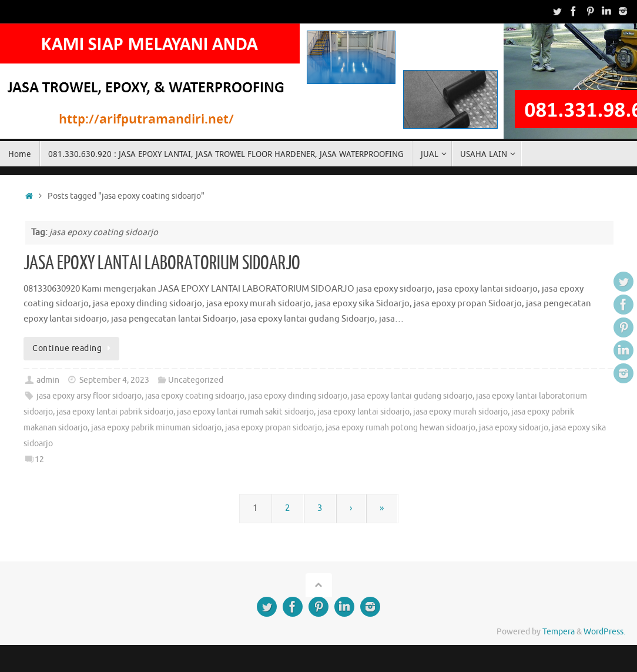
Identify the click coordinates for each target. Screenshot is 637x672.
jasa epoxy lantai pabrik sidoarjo (115, 412)
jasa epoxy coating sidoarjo (195, 396)
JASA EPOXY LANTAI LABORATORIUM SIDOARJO (162, 263)
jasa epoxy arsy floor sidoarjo (89, 396)
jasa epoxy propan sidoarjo (274, 428)
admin (48, 380)
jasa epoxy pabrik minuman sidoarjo (156, 428)
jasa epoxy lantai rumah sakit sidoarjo (245, 412)
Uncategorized (196, 380)
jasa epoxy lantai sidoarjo (363, 412)
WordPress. (604, 632)
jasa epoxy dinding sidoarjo (298, 396)
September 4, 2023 (114, 380)
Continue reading (73, 348)
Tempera (559, 632)
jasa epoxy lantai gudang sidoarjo (412, 396)
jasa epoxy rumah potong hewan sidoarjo (400, 428)
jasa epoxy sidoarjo (514, 428)
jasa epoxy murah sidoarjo (460, 412)
